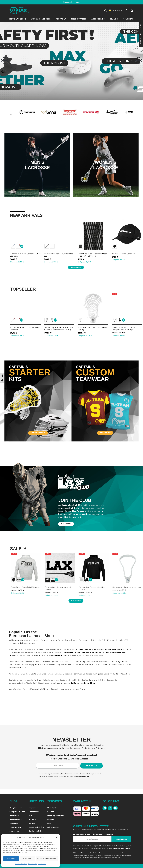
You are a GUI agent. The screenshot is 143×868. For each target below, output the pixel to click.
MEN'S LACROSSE (60, 759)
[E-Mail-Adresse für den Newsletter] (57, 766)
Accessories (98, 19)
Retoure (51, 819)
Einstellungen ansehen (47, 858)
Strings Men (14, 831)
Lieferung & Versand (56, 816)
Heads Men (14, 816)
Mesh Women (15, 827)
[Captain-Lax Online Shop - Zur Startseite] (20, 10)
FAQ (49, 823)
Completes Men (16, 808)
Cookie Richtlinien (36, 827)
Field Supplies (79, 19)
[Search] (105, 10)
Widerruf (33, 819)
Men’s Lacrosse (18, 19)
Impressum (42, 864)
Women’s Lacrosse (41, 19)
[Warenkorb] (132, 10)
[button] (57, 838)
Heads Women (16, 819)
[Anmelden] (127, 10)
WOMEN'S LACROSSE (79, 759)
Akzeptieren (11, 858)
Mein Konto (52, 808)
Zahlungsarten (53, 827)
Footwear (61, 19)
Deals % (114, 19)
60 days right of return (72, 2)
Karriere (32, 823)
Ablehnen (27, 858)
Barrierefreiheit (35, 831)
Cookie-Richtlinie (21, 864)
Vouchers (128, 19)
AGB (31, 816)
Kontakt (51, 812)
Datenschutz (32, 864)
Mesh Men (14, 823)
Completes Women (17, 812)
